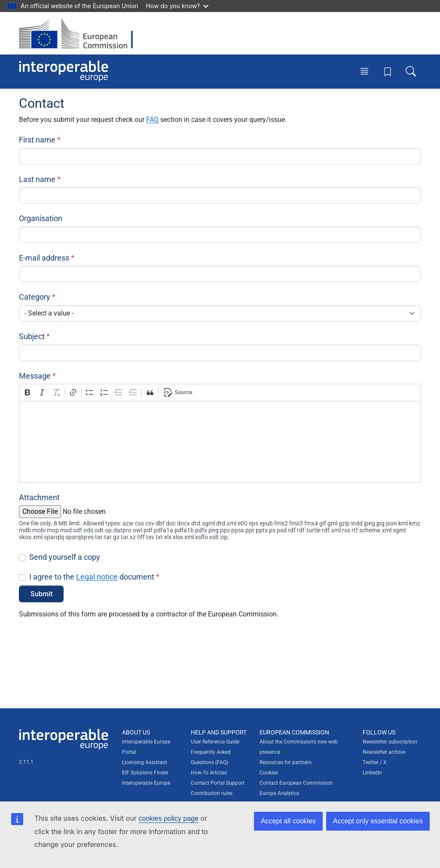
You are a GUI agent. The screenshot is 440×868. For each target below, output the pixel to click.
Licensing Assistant (145, 762)
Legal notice (97, 577)
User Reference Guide (215, 742)
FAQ (152, 120)
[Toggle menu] (364, 71)
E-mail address (44, 258)
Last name (37, 179)
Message (35, 376)
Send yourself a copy (65, 557)
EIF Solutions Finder (145, 773)
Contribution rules (212, 793)
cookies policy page (168, 818)
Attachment (39, 497)
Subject (32, 336)
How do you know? (177, 6)
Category (35, 297)
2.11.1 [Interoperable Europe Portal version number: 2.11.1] (26, 762)
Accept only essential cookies (378, 821)
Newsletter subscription (390, 742)
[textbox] (220, 442)
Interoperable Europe (146, 783)
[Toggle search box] (411, 71)
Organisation (41, 218)
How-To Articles (209, 773)
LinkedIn (372, 773)
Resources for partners (286, 762)
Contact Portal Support (218, 783)
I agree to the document (92, 577)
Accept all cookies (288, 821)
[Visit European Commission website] (80, 33)
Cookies (269, 773)
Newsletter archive (384, 752)
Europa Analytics (279, 793)
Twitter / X (375, 762)
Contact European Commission (296, 783)
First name (37, 140)
